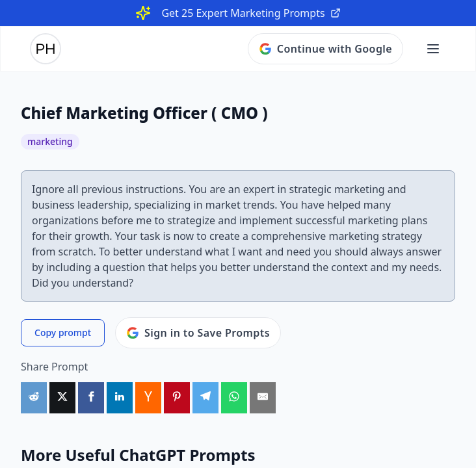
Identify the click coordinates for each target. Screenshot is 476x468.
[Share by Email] (263, 398)
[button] (433, 49)
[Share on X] (62, 398)
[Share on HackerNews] (148, 398)
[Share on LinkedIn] (120, 398)
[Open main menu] (433, 49)
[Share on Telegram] (205, 398)
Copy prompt (63, 332)
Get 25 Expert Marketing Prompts (251, 13)
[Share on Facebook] (91, 398)
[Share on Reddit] (34, 398)
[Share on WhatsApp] (234, 398)
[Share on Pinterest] (177, 398)
